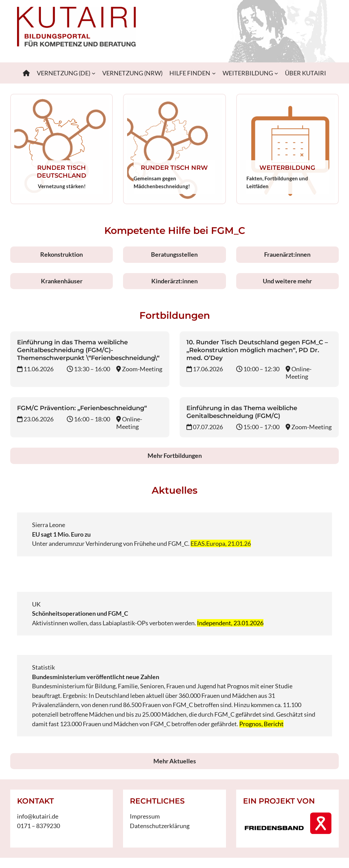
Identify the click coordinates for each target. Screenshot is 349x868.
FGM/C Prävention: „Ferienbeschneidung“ (82, 408)
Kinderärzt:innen (174, 281)
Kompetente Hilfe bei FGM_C (175, 230)
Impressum (145, 816)
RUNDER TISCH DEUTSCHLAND (62, 171)
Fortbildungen (175, 315)
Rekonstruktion (62, 254)
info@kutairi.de (38, 816)
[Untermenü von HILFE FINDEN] (214, 73)
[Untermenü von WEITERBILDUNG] (276, 73)
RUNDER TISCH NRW (174, 168)
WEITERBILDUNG (287, 168)
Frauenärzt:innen (287, 254)
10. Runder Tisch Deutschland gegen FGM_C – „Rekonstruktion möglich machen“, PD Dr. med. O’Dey (257, 350)
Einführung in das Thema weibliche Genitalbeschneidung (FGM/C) (242, 412)
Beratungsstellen (174, 254)
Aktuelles (174, 490)
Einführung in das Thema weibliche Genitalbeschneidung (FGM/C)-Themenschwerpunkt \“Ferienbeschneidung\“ (88, 350)
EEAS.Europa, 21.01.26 (221, 543)
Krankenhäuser (62, 281)
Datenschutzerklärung (160, 826)
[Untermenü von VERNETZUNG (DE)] (94, 73)
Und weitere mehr (287, 281)
